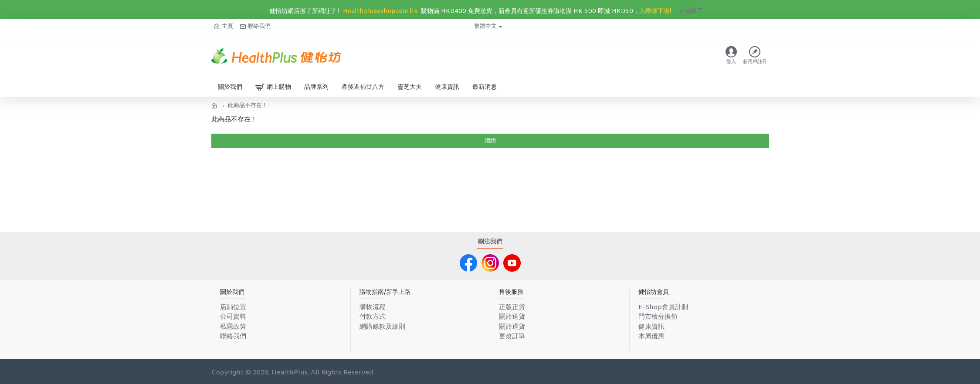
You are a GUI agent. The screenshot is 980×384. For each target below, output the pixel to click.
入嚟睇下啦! (655, 12)
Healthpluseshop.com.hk (380, 12)
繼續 (490, 141)
